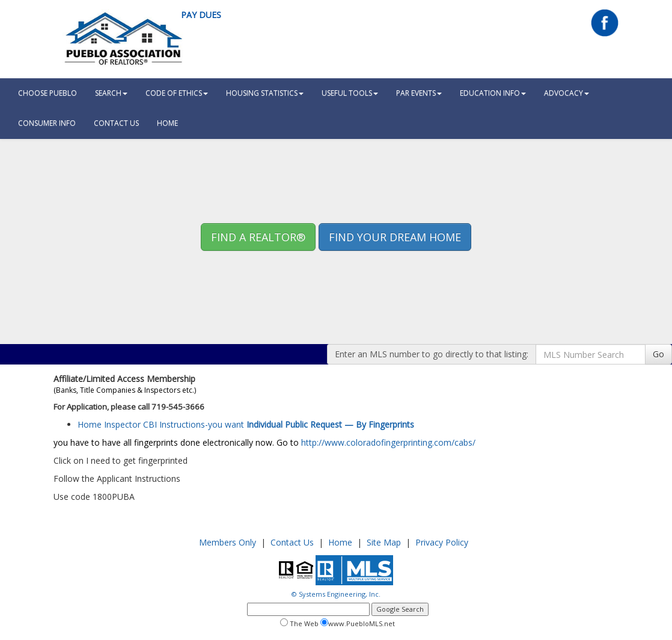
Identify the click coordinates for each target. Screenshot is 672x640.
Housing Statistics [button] (265, 93)
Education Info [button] (493, 93)
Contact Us (116, 123)
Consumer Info (47, 123)
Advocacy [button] (567, 93)
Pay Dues (201, 15)
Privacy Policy (442, 542)
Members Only (228, 542)
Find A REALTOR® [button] (258, 237)
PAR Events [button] (419, 93)
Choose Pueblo (47, 93)
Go (658, 354)
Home (340, 542)
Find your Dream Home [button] (395, 237)
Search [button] (111, 93)
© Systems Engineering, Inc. (336, 594)
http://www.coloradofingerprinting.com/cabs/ (388, 442)
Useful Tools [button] (350, 93)
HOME (167, 123)
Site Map (384, 542)
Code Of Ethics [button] (177, 93)
